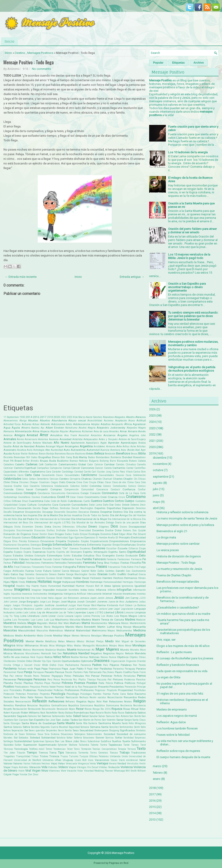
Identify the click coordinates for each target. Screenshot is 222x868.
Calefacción (51, 465)
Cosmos (36, 497)
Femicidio (61, 563)
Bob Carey (66, 457)
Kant (80, 605)
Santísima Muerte (109, 723)
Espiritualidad (137, 552)
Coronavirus (110, 493)
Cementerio (43, 479)
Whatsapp (119, 771)
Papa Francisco (51, 669)
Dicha (17, 527)
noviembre (160, 464)
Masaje (127, 627)
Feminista (89, 563)
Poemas (80, 683)
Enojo (116, 545)
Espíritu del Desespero (69, 552)
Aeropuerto (117, 424)
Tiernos (43, 753)
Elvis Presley (20, 541)
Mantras (8, 627)
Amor (44, 435)
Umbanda (115, 756)
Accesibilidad (95, 421)
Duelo (76, 534)
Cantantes (119, 468)
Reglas (91, 702)
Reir (105, 701)
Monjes (113, 646)
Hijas (7, 582)
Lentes (19, 613)
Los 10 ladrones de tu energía (188, 152)
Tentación (86, 749)
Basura (70, 454)
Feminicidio (75, 563)
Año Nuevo (61, 443)
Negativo (96, 653)
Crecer (80, 497)
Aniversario (31, 439)
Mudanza (51, 650)
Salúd (85, 716)
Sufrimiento (138, 741)
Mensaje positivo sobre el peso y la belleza (185, 525)
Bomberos (116, 457)
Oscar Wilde (41, 665)
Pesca (57, 680)
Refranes (70, 702)
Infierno (112, 590)
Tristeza (54, 756)
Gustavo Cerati (54, 578)
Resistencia (139, 706)
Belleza (99, 453)
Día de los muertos (71, 515)
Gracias (102, 574)
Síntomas (31, 734)
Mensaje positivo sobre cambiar (178, 544)
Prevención (130, 687)
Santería (93, 723)
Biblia (142, 453)
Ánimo (20, 439)
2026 (152, 409)
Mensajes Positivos (40, 53)
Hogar (57, 582)
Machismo (62, 620)
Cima (79, 482)
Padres (97, 665)
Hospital (9, 586)
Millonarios (32, 646)
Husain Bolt (93, 586)
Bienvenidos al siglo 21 (172, 531)
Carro (20, 475)
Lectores (93, 609)
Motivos (27, 650)
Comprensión (71, 490)
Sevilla (68, 731)
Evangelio (109, 556)
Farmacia (136, 559)
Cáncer (76, 468)
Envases (37, 548)
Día (126, 512)
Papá (37, 669)
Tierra (53, 753)
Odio (29, 661)
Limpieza (140, 612)
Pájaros (114, 665)
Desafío (8, 512)
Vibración (35, 767)
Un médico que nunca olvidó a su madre (183, 614)
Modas (78, 646)
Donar (35, 534)
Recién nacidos (98, 697)
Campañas (43, 468)
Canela (108, 468)
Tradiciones (138, 753)
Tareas (135, 745)
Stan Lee (59, 741)
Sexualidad (86, 730)
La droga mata (166, 537)
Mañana (38, 627)
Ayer (143, 450)
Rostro (108, 713)
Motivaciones (12, 650)
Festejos (115, 563)
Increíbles (74, 590)
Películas (78, 676)
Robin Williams (30, 713)
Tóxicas (114, 753)
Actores (27, 424)
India (84, 590)
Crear (73, 497)
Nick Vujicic (37, 657)
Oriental (141, 661)
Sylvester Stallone (67, 745)
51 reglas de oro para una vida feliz (180, 693)
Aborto (130, 417)
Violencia (127, 767)
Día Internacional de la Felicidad (53, 519)
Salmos (46, 716)
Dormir (43, 534)
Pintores (118, 680)
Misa (52, 646)
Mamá (86, 623)
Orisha (7, 665)
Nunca (113, 657)
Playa (47, 683)
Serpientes (52, 731)
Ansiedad (65, 439)
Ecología (94, 534)
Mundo (125, 650)
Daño (106, 505)
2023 (70, 417)
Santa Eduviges (12, 723)
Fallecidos (68, 559)
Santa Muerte (66, 723)
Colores (107, 486)
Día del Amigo (119, 515)
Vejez (54, 763)
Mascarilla (139, 627)
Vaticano (36, 764)
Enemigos (36, 545)
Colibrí (85, 486)
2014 (29, 417)
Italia (51, 598)
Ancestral (84, 435)
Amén (142, 431)
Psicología (58, 694)
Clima (130, 482)
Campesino (56, 468)
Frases (101, 567)
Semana (85, 727)
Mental (30, 641)
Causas (120, 475)
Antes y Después (108, 439)
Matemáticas (56, 631)
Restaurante (34, 709)
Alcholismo (71, 428)
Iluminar (8, 590)
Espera (27, 552)
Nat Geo (57, 653)
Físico (48, 567)
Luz (52, 620)
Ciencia (71, 482)
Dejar (45, 508)
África (128, 424)
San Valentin (109, 720)
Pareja (28, 672)
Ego (71, 537)
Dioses (123, 527)
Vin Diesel (93, 767)
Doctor (109, 530)
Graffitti (122, 574)
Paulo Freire (139, 672)
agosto (158, 483)
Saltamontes (59, 716)
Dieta (48, 527)
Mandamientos (99, 623)
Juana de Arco (116, 602)
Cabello (20, 464)
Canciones (88, 468)
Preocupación (90, 687)
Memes (76, 636)
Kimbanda (113, 605)
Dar (112, 505)
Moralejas (139, 645)
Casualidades (72, 475)
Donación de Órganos (17, 534)
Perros (141, 676)
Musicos (19, 653)
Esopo (142, 548)
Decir (143, 505)
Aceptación (121, 421)
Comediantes (120, 486)
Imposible (49, 590)
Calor (90, 465)
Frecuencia (114, 567)
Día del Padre (26, 519)
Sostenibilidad (23, 741)
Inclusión (62, 590)
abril (156, 508)
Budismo (63, 461)
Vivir (63, 771)
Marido (70, 627)
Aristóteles (99, 446)
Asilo (30, 450)
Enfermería (94, 545)
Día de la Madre (48, 515)
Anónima (43, 439)
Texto (141, 749)
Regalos (81, 701)
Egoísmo (79, 538)
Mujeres (113, 649)
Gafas (101, 571)
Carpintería (10, 475)
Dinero (93, 527)
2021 (152, 441)
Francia (90, 567)
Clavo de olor (119, 482)
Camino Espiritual (25, 468)
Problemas (30, 690)
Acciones (109, 421)
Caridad (79, 472)
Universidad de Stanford (28, 760)
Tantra (103, 745)
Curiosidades (80, 505)
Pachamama (72, 665)
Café (41, 465)
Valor (142, 760)
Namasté (46, 653)
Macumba (75, 620)
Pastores (78, 672)
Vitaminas (54, 771)
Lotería (142, 616)
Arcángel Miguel (55, 446)
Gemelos (30, 574)
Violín (21, 771)
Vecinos (46, 764)
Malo (66, 623)
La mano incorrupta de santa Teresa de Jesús (187, 518)
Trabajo (125, 752)
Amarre (133, 431)
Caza (128, 475)
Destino (20, 53)
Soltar (70, 738)
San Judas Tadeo (67, 720)
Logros (78, 616)
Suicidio (8, 745)
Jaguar (58, 598)
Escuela (123, 548)
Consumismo (58, 493)
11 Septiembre (11, 417)
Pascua (59, 672)
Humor (80, 586)
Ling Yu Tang (11, 616)
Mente (40, 641)
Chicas (142, 479)
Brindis (35, 461)
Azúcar (16, 454)
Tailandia (84, 745)
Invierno (16, 598)
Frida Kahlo (127, 567)
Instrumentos (40, 594)
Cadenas (32, 464)
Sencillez (114, 727)
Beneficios (123, 453)
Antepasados (91, 439)
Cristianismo (136, 497)
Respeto (8, 709)
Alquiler (64, 431)
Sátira (26, 727)
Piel (109, 680)
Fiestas (125, 563)
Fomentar (57, 567)
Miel (118, 641)
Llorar (52, 616)
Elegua (7, 541)
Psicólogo (73, 694)
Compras (56, 489)
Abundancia (59, 420)
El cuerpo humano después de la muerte (183, 757)
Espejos (18, 552)
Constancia (44, 493)
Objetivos (123, 657)
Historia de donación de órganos (179, 556)
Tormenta (83, 753)
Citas (100, 482)
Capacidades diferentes (16, 472)
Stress (83, 741)
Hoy (28, 586)
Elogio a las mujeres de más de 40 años (183, 646)
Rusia (121, 713)
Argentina (86, 446)
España (8, 552)
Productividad (45, 690)
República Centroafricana (53, 706)
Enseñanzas (128, 545)
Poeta (101, 683)
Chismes (24, 482)
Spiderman (39, 741)
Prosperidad (125, 690)
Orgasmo (131, 661)
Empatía (61, 541)
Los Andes (107, 616)
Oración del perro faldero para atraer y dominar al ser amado (192, 231)
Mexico (71, 641)
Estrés (67, 556)
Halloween (96, 578)
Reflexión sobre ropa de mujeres (178, 751)
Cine (85, 482)
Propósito (112, 690)
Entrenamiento (11, 548)
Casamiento (48, 475)
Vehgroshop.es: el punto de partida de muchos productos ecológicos (192, 369)
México (80, 641)
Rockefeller (52, 713)
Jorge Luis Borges (50, 602)
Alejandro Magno (136, 428)
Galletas (110, 571)
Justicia (49, 605)
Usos (91, 760)
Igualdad (140, 586)
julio (156, 489)
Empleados (74, 541)
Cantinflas (140, 468)
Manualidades (23, 627)
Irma (33, 598)
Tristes (44, 756)
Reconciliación (115, 697)
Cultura (32, 505)
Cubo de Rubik (59, 501)
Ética (98, 556)
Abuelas (33, 420)
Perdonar (107, 676)
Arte (119, 446)
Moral (128, 646)
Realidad (60, 697)
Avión (131, 450)
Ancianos (109, 435)
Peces (36, 676)
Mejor (67, 636)
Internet (107, 594)
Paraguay (130, 669)
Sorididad (129, 738)
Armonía (111, 446)
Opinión (57, 661)
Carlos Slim (139, 472)
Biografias (45, 457)
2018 (50, 417)
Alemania (9, 431)
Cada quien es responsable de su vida (182, 671)
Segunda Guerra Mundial (54, 727)
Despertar (106, 512)
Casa (37, 475)
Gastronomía (139, 571)
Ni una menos (20, 657)
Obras (142, 657)
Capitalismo (38, 472)
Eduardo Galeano (21, 538)
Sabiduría (131, 713)
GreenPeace (10, 578)
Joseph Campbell (86, 602)
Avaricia (105, 450)
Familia (87, 559)
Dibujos (8, 527)
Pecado (28, 676)
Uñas (58, 760)
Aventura (115, 450)
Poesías (92, 683)
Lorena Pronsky (92, 616)
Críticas (16, 501)
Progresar (100, 690)
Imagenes (22, 590)
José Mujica (68, 602)
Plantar (18, 683)
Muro (143, 650)
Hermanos (131, 578)
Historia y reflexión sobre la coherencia (182, 512)
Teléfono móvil (37, 749)
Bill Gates (32, 457)
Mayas (111, 631)
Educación (39, 537)
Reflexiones (56, 701)
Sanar (120, 720)
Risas (127, 709)
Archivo (199, 63)
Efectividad (62, 538)
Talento (94, 745)
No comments (41, 69)
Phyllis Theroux (87, 680)
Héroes (142, 578)
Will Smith (131, 771)
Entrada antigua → (132, 277)
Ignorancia (127, 586)
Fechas (7, 563)
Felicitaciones (33, 563)
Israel (44, 598)
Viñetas (103, 767)
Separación (17, 731)
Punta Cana (119, 694)
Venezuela (71, 764)
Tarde (126, 745)
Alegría (92, 428)
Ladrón (39, 609)
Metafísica (51, 641)
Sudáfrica (106, 741)
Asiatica (22, 450)
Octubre (21, 661)
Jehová (109, 598)
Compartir (42, 489)
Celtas (32, 479)
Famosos (99, 559)
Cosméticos (24, 497)
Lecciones (82, 609)
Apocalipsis (92, 443)
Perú (50, 680)
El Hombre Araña (105, 538)
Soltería (78, 738)
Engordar (107, 545)
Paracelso (118, 669)
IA (102, 586)
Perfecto (118, 676)
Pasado (49, 672)
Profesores (87, 690)
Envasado (25, 548)
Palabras (126, 665)
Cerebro (64, 479)
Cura (55, 505)
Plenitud (56, 683)
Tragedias (9, 756)
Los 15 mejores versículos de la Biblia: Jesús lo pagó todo (189, 256)
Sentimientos (126, 727)
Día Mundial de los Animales (88, 523)
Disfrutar (61, 530)
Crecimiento (92, 497)
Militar (20, 646)
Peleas (68, 676)
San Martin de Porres (90, 720)
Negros (120, 653)
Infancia (101, 590)
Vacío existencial (128, 760)
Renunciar (32, 706)
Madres (130, 619)
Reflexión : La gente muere (174, 652)
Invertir (7, 598)
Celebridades (12, 479)
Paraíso (141, 669)
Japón (93, 598)
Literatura (34, 616)
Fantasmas (124, 559)
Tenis (77, 749)
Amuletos (56, 435)
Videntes (53, 767)
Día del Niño (10, 519)
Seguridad (74, 727)
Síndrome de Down (14, 734)
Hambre (107, 578)
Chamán (97, 479)
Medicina (140, 630)
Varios (27, 764)
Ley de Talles (66, 613)
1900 (22, 417)
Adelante (45, 424)
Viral (28, 771)
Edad (115, 534)
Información (139, 590)
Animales (10, 439)
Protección (9, 694)
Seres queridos (37, 731)
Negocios (109, 653)
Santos (8, 727)
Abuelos (45, 420)
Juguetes (39, 605)
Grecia (142, 574)
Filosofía (136, 563)
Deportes (100, 508)
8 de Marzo (79, 417)
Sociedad (109, 734)
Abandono (108, 417)
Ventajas (102, 763)
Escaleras (85, 548)
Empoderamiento (99, 541)
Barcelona (60, 454)
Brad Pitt (8, 461)
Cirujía (92, 482)
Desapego (48, 512)
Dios (114, 526)
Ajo (42, 428)
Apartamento (78, 443)
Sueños (117, 741)
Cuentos (96, 501)
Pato (86, 672)
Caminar (8, 468)
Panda (142, 665)
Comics (132, 486)
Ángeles (122, 435)
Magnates (42, 623)
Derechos (141, 508)
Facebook (36, 559)
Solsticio (61, 738)
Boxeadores (139, 457)
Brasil (18, 461)
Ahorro (26, 428)
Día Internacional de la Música (125, 519)
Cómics (142, 486)
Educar (51, 537)
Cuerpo (129, 501)
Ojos (49, 661)
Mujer (100, 649)
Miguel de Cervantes (134, 641)
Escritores (99, 548)
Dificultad (82, 527)
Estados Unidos (23, 556)
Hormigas (128, 582)
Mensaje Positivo (113, 636)
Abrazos (140, 417)
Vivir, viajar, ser (166, 640)
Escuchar (111, 548)
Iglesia (116, 586)
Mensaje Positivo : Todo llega (29, 62)
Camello (141, 465)
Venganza (83, 764)
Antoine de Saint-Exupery (132, 439)
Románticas (81, 713)
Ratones (39, 697)
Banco (42, 454)
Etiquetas (179, 63)
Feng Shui (103, 563)
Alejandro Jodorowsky (111, 428)
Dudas (68, 534)
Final (17, 567)
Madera (86, 620)
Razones (49, 697)
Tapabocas (115, 745)
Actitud (141, 420)
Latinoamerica (59, 609)
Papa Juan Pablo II (74, 669)
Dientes (39, 527)
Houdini (20, 586)
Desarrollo (60, 512)
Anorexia (54, 439)
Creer (104, 497)
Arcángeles (72, 446)
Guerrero (40, 578)
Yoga (15, 774)
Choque (34, 482)
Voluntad (89, 771)
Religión (139, 701)
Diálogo (110, 523)
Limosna (129, 613)
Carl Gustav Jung (101, 472)
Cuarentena (36, 501)
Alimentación (23, 431)
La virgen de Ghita (168, 677)
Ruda (114, 713)
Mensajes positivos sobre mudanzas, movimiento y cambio (193, 343)
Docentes (98, 530)
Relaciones (116, 701)
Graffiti (112, 574)
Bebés (90, 454)
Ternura (131, 749)
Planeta (8, 683)
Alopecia (45, 431)
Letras (33, 613)
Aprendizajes (129, 443)
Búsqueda (123, 461)
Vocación (72, 771)
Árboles (40, 446)
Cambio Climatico (126, 465)
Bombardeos (103, 457)
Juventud (61, 605)
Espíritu (51, 552)
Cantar (130, 468)
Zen (30, 774)
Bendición (110, 454)
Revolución (62, 709)
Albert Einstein (55, 428)
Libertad (109, 612)
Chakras (86, 479)
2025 (152, 415)
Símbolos (141, 731)
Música (8, 653)
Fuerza (30, 571)
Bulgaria (94, 461)
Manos (125, 623)
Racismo (140, 694)
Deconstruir (10, 508)
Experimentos (11, 559)
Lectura (103, 609)
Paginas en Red (119, 863)
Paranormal (10, 672)
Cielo (62, 482)
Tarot (143, 745)
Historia (31, 582)
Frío (136, 567)
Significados (127, 730)
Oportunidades (71, 661)
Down (51, 534)
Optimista (87, 661)
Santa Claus (139, 720)
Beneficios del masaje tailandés (178, 582)
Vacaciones (102, 760)
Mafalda (22, 623)
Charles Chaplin (123, 479)
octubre (158, 470)
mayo (157, 502)
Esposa (8, 556)
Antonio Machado (43, 443)
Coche (18, 486)
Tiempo (32, 752)
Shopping (114, 731)
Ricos (88, 709)
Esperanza (39, 552)
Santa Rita (82, 723)
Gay (21, 574)
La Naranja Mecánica (22, 609)
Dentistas (65, 508)
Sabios (142, 713)
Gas (128, 571)
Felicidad (18, 563)
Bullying (104, 461)
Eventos (120, 556)
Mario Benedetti (86, 627)
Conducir (115, 490)
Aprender (114, 443)
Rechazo (84, 697)
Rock (43, 713)
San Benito (135, 716)
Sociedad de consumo (131, 734)
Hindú (22, 582)
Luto (46, 620)
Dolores (127, 530)
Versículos (133, 764)
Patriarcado (95, 672)
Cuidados (140, 501)
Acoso (132, 421)
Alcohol (83, 428)
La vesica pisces (168, 550)
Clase (108, 482)
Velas (61, 763)
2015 (152, 807)
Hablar (77, 578)
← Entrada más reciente (21, 277)
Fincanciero (38, 567)
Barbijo (50, 454)
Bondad (127, 457)
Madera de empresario (172, 709)
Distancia (72, 530)
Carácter (56, 472)
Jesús (119, 598)
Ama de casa (101, 431)
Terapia (122, 749)
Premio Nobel (48, 687)
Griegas (22, 578)
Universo (48, 760)
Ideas (108, 586)
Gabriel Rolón (89, 571)
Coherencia (47, 486)
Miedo (109, 641)
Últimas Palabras (99, 756)
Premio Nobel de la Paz (69, 687)
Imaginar (36, 590)
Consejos (30, 493)
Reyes (72, 709)
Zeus (36, 774)
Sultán (18, 745)
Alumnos (75, 431)
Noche (75, 657)
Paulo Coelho (123, 672)
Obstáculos (10, 661)
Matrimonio (99, 630)
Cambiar (109, 464)
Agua (7, 428)
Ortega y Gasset (22, 665)
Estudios (89, 556)
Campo (67, 468)
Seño (143, 727)
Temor (49, 749)
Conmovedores (13, 493)
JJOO (142, 598)
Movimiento (38, 650)
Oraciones (102, 661)
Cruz (25, 501)
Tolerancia (71, 753)
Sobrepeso (80, 734)
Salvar (102, 716)
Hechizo (118, 578)
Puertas (107, 694)
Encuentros (24, 545)
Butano (133, 461)
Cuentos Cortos (113, 501)
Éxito (142, 555)
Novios (104, 657)
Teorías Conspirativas (104, 749)
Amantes (114, 431)
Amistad (32, 435)
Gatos (14, 574)
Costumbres (49, 497)
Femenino (48, 563)
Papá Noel (93, 669)
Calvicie (99, 465)
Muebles (61, 650)
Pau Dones (108, 672)
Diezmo (57, 527)
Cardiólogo (68, 472)
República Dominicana (106, 706)
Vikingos (82, 767)
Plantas (28, 683)
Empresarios (138, 541)
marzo (157, 766)
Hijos (14, 582)
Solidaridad (48, 738)
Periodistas (130, 676)
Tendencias (59, 749)
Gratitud (133, 574)
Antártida (77, 439)
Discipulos (9, 530)
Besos (134, 454)
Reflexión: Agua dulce (171, 722)
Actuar (36, 424)
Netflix (7, 657)
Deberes (135, 505)
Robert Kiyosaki (12, 713)
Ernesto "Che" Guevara (66, 548)
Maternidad (83, 630)
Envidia (47, 548)
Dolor (118, 530)
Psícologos (86, 694)
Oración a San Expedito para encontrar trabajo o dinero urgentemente (187, 287)
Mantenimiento (138, 623)
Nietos (49, 657)
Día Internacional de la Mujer (89, 519)
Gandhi (120, 571)
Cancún (99, 468)
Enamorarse (10, 545)
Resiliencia (126, 706)
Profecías (59, 690)
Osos (61, 665)
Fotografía (70, 567)
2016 (36, 417)
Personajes (25, 679)
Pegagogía (57, 676)
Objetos (134, 657)
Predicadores (22, 687)
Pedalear (45, 676)
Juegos (7, 605)
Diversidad (85, 530)
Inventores (129, 594)
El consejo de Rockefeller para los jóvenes (185, 658)
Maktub (53, 623)
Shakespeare (101, 731)
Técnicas (8, 749)
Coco (26, 486)
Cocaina (8, 486)
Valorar (8, 763)
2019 (152, 453)
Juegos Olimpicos (23, 605)
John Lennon (11, 602)
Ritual (135, 709)
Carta (28, 475)
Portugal (141, 683)
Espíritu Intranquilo (95, 552)
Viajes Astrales (20, 767)
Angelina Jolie (138, 435)
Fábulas (24, 559)
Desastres (72, 512)
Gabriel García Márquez (66, 571)
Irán (27, 598)
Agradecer (139, 424)
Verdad (122, 763)
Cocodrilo (35, 486)
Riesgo (96, 709)
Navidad (84, 653)
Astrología (39, 450)
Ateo (48, 450)
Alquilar (55, 431)
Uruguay (68, 760)
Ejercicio (90, 537)
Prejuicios (35, 687)
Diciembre (28, 527)
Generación (42, 574)
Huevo (43, 586)
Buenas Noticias (79, 461)
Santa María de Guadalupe (39, 723)
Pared (20, 672)
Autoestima (78, 450)
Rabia (130, 694)
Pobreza (67, 683)
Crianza (113, 497)
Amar (123, 431)
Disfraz (51, 530)
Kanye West (90, 605)
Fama (78, 559)
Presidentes (117, 687)
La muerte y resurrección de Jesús (179, 569)
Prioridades (16, 690)
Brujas (44, 461)
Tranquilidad (23, 756)
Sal (39, 716)
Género (53, 574)
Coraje (85, 493)
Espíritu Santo (117, 552)
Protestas (21, 694)
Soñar (119, 738)
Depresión (128, 508)
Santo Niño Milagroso (134, 723)
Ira (23, 598)
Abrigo (23, 421)
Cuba (47, 501)
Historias (45, 582)
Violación (114, 767)
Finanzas (26, 567)
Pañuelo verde (26, 669)
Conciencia (102, 490)
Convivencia (73, 493)
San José (50, 720)
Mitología (61, 646)
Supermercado (47, 745)
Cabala (142, 461)
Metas (61, 641)
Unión (125, 756)
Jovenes (102, 602)
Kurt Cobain (126, 605)
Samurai (111, 716)
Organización (118, 661)
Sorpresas (140, 738)
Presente (103, 687)
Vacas (114, 760)
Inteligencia (55, 594)
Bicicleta (8, 457)
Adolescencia (82, 424)
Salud (77, 716)
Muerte (72, 650)
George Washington (77, 574)
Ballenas (33, 454)
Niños (66, 657)
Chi (136, 479)
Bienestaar (20, 457)
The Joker (9, 753)
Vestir (142, 764)
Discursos (40, 530)
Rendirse (20, 705)
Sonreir (100, 738)
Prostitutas (140, 690)
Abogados (120, 417)
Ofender (37, 661)
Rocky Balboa (66, 713)
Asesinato (10, 450)
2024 (152, 422)
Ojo (44, 661)
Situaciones (67, 734)
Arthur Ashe (129, 446)
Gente (61, 574)
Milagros (9, 645)
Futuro (47, 571)
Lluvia (60, 616)
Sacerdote (10, 716)
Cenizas (54, 479)
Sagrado (22, 716)
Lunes (40, 620)
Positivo (9, 687)
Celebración (139, 475)
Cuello (87, 501)
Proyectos (45, 694)
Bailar (24, 454)
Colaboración (61, 486)
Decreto (37, 508)
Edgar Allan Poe (128, 534)
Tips (61, 752)
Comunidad (87, 490)
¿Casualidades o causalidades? (178, 607)
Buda (53, 461)
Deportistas (114, 508)
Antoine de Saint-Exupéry (17, 443)
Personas (40, 679)
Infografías (124, 590)
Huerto (35, 586)
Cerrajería (75, 479)
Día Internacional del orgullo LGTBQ (50, 523)
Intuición (117, 594)
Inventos (141, 594)
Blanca (56, 457)
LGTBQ (99, 613)
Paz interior (16, 676)
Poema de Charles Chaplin (174, 575)
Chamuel (107, 479)
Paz (6, 676)
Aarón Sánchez (94, 417)
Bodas (92, 457)
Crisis (122, 497)
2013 (152, 820)
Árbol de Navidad (23, 446)
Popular (158, 63)
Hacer (86, 578)
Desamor (18, 512)
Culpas (22, 505)
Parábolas (106, 669)
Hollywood (69, 582)
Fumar (39, 571)
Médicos (9, 636)
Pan (135, 665)
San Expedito (37, 720)
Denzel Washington (82, 508)
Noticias (94, 657)
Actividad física (12, 424)
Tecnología (21, 749)
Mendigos (96, 636)
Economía (106, 534)
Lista (23, 616)
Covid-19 (63, 497)
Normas (84, 657)
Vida (44, 767)
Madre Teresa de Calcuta (108, 620)
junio (156, 495)
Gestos (92, 574)
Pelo (88, 676)
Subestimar (94, 741)
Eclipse (84, 534)
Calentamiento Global (72, 464)
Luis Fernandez (21, 620)
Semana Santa (99, 727)
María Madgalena (54, 627)
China (14, 482)
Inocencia (27, 594)
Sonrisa (109, 738)
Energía (47, 545)
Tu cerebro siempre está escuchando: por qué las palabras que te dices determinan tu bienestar (193, 316)
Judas (142, 602)
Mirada (44, 646)
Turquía (84, 756)
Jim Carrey (132, 598)
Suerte (126, 741)
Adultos (106, 424)
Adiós (69, 424)
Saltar (69, 716)
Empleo (85, 541)
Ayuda (8, 454)
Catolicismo (89, 475)
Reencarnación (23, 702)
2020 (57, 417)
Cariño (87, 472)
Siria (47, 734)
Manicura (114, 623)
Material (70, 630)
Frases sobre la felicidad (173, 735)
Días (143, 522)
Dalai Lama (96, 505)
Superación (30, 745)
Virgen (36, 771)
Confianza (129, 489)
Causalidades (106, 475)
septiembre (160, 477)
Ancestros (96, 435)
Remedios (9, 706)
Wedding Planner (104, 771)
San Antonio (122, 716)
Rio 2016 (105, 709)
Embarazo (34, 541)
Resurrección (49, 709)
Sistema (55, 734)
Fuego (142, 567)
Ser (26, 730)
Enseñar (141, 545)
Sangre (128, 720)
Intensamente (94, 594)
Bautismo (80, 454)
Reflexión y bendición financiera (178, 665)
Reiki (99, 702)
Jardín (101, 598)
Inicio (9, 41)
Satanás (18, 727)
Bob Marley (80, 457)
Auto (67, 450)
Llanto (44, 616)
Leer (110, 609)
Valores (18, 763)
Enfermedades (63, 545)
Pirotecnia (129, 680)
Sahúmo (32, 716)
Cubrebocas (75, 501)
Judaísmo (131, 602)
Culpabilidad (11, 505)
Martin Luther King (109, 627)
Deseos (95, 512)
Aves (124, 450)
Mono (121, 646)
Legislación (127, 609)
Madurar (141, 620)
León (26, 613)
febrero (158, 773)
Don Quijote (139, 530)
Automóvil (93, 450)
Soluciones (89, 738)
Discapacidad (137, 527)
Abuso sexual (77, 420)
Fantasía (111, 559)
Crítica (7, 501)
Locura (69, 616)
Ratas (23, 697)
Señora (7, 731)
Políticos (130, 683)
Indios (91, 590)
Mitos (70, 646)
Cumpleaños (45, 505)
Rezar (80, 709)
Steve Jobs (72, 741)
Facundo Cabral (52, 559)
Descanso (84, 512)
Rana (16, 697)
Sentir (137, 727)
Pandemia (10, 669)
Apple (103, 443)
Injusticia (16, 594)
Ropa (92, 713)
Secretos (35, 727)
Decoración (24, 508)
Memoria (85, 636)
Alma (36, 431)
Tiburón (21, 753)
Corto (143, 493)
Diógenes (104, 527)
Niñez (57, 657)
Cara (48, 472)
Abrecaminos (11, 421)
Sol (16, 738)
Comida (8, 489)
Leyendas (80, 612)
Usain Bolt (81, 760)
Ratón (31, 697)
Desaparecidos (33, 512)
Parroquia (38, 672)
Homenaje (96, 582)
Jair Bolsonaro (71, 598)
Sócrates (8, 738)
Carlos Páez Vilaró (122, 472)
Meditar (58, 636)
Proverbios (33, 694)
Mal (60, 623)
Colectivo (75, 486)
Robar (143, 709)
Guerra (31, 578)
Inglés (7, 594)
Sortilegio (8, 741)
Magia (32, 623)
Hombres (83, 582)
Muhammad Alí (86, 650)
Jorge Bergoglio (29, 602)
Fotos (81, 567)
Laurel (71, 609)
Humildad (68, 586)
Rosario (100, 713)
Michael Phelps (95, 641)
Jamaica (85, 598)
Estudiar (77, 556)
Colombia (96, 486)
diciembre (160, 458)
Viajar (7, 767)
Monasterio (102, 646)
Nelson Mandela (135, 653)
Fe (144, 559)
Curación (65, 505)
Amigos (20, 435)
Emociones (47, 541)
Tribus (35, 756)
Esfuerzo (133, 548)
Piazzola (102, 680)
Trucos (64, 756)
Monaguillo (89, 646)
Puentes (97, 694)
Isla (38, 598)
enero (157, 779)
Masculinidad (27, 630)
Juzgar (72, 605)
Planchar (141, 680)
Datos (118, 505)
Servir (61, 731)
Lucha (7, 620)
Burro (113, 461)
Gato (6, 574)
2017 (43, 417)
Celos (25, 479)
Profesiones (72, 690)
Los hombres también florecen (177, 728)
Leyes (91, 612)
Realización (72, 697)
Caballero (9, 465)
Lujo (33, 620)
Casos (59, 475)
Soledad (35, 738)
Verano (113, 764)
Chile (7, 482)
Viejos (72, 767)
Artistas (141, 446)
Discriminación (25, 530)
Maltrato (75, 623)
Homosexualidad (113, 582)
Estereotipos (55, 556)
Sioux (40, 734)
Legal (117, 609)
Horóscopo (140, 582)
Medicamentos (124, 631)
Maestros (10, 623)
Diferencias (69, 527)
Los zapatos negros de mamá (177, 716)
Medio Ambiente (25, 636)
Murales (135, 650)
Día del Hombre (137, 515)
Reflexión (40, 701)
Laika (47, 609)
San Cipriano (21, 720)
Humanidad (55, 586)
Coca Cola (140, 482)
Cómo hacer (25, 489)
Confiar (142, 490)
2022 (63, 417)
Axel (138, 450)
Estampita (40, 556)
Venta (93, 764)
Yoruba (23, 774)
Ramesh (8, 697)
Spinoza (50, 741)
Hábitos (68, 578)
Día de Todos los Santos (96, 515)
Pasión (69, 672)
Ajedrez (35, 428)
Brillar (26, 461)
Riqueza (117, 709)
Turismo (74, 756)
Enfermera (80, 545)
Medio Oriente (45, 636)
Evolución (132, 556)
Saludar (94, 716)
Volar (80, 771)
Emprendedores (119, 541)
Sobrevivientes (94, 734)
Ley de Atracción (48, 612)
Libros (119, 612)
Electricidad (138, 537)
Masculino (42, 631)
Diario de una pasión (127, 523)
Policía (109, 683)
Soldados (24, 738)
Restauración (20, 709)
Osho (53, 665)
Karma (102, 605)
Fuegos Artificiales (14, 571)
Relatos (128, 702)
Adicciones (58, 424)
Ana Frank (71, 435)
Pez (75, 680)
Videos (63, 767)
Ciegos (54, 482)
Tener (70, 749)
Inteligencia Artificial (75, 594)
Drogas (59, 534)
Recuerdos (130, 697)
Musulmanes (33, 653)
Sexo (76, 730)
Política (119, 683)
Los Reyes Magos (126, 616)
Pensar (95, 676)
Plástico (39, 683)
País (106, 665)
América (8, 435)
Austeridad (57, 450)
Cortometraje (10, 497)
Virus (45, 771)
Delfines (54, 508)
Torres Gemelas (99, 753)
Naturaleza (70, 653)
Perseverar (10, 680)
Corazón (95, 493)
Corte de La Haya (129, 493)
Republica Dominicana (81, 706)
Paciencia (86, 665)
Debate (126, 505)
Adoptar (95, 424)
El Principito (123, 537)
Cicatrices (44, 482)
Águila (16, 428)
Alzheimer (87, 431)
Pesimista (66, 680)
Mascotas (10, 630)
